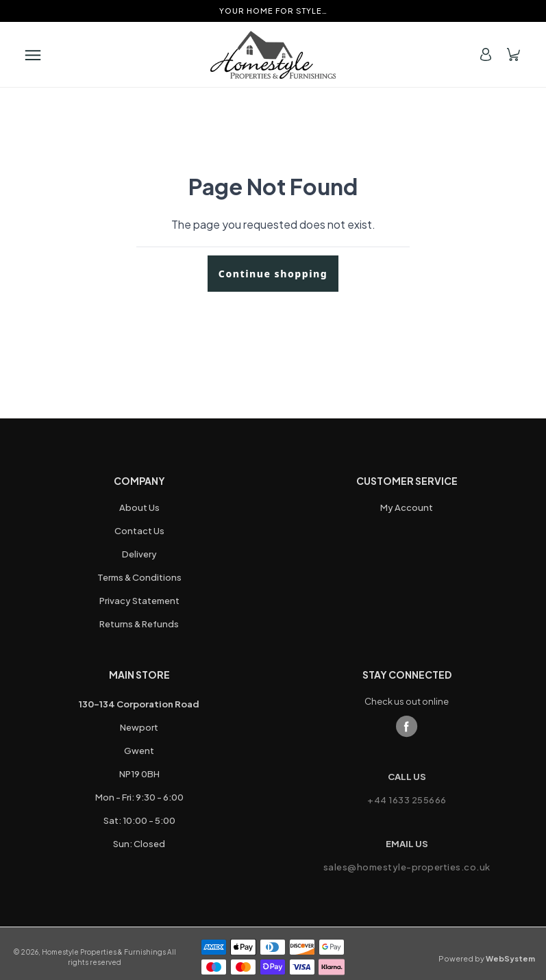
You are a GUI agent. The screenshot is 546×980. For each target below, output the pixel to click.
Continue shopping (273, 274)
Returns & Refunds (139, 624)
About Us (139, 507)
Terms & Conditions (139, 577)
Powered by (487, 958)
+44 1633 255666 (407, 800)
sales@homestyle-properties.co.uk (407, 867)
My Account (407, 507)
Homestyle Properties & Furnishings (104, 952)
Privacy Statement (139, 601)
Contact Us (139, 531)
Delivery (139, 554)
